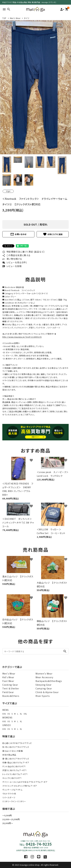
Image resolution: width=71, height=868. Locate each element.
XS (9, 714)
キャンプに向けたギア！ (12, 778)
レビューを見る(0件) (15, 262)
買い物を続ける (12, 259)
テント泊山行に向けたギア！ (14, 766)
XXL (25, 714)
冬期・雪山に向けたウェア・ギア (16, 762)
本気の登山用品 (9, 755)
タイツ (27, 18)
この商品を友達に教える (16, 255)
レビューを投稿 (12, 266)
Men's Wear (15, 18)
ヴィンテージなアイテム (12, 790)
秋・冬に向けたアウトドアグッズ (16, 747)
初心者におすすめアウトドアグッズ (17, 743)
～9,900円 (7, 815)
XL (21, 714)
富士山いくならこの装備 (13, 751)
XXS (4, 714)
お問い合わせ (18, 234)
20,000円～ (8, 823)
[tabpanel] (35, 87)
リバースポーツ (9, 797)
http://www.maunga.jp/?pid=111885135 (22, 337)
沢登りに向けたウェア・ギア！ (15, 770)
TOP (4, 18)
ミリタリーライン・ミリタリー (14, 801)
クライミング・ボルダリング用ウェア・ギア (20, 786)
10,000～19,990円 (11, 819)
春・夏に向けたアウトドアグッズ (16, 759)
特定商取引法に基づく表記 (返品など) (23, 252)
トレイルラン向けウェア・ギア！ (15, 774)
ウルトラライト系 (9, 794)
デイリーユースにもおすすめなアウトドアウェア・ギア (25, 782)
